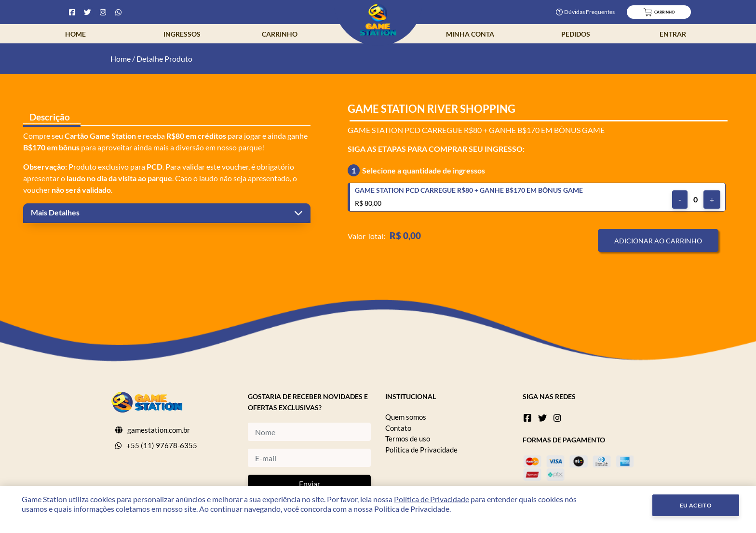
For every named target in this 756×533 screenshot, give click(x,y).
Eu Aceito (696, 505)
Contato (398, 428)
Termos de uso (408, 439)
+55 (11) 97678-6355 (162, 445)
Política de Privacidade (421, 450)
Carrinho (280, 34)
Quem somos (406, 417)
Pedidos (576, 34)
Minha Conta (470, 34)
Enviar (310, 484)
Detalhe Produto (164, 59)
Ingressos (182, 34)
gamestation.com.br (159, 430)
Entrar (673, 34)
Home (75, 34)
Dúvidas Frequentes (585, 12)
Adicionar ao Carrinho (658, 241)
